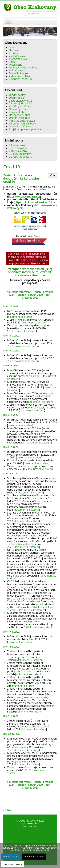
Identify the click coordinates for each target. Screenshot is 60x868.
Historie (14, 50)
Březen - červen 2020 (30, 295)
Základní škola (17, 56)
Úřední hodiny (17, 95)
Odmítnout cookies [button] (34, 856)
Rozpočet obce (18, 112)
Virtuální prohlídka (20, 76)
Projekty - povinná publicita (25, 129)
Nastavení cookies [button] (12, 864)
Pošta (12, 62)
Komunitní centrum (20, 79)
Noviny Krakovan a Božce (24, 67)
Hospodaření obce (20, 115)
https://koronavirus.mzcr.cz (24, 197)
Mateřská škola (18, 59)
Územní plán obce (20, 118)
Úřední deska (17, 98)
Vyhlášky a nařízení (20, 106)
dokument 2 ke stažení (32, 610)
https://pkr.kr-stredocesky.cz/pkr (34, 202)
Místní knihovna (18, 73)
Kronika (14, 53)
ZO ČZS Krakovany (20, 154)
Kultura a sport (18, 70)
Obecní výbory (17, 109)
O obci (13, 47)
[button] (9, 32)
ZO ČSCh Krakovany (21, 157)
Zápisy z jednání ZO (20, 103)
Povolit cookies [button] (11, 856)
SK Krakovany (17, 145)
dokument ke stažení (20, 317)
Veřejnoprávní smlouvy (22, 124)
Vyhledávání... (25, 11)
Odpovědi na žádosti (21, 126)
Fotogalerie (16, 65)
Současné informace (19, 292)
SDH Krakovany (18, 148)
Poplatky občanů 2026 (22, 121)
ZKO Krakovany (18, 151)
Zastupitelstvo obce (20, 101)
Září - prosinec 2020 (37, 296)
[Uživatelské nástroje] (52, 176)
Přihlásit (7, 810)
